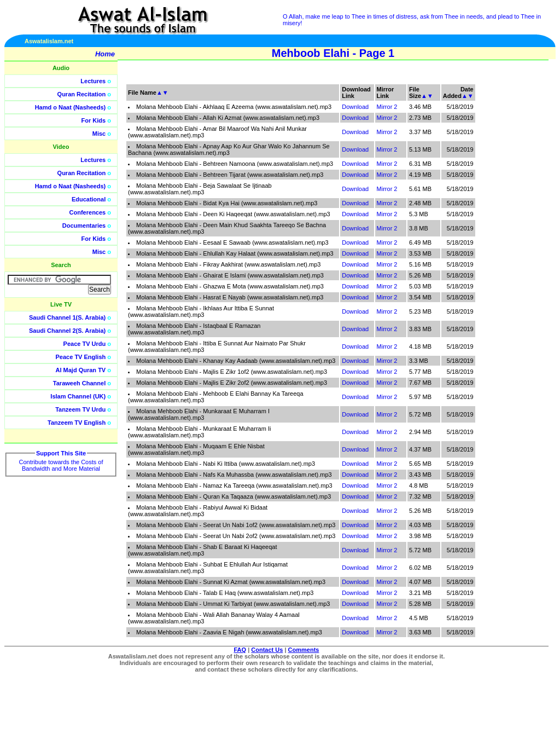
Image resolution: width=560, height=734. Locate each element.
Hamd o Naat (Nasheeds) (71, 107)
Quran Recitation (82, 94)
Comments (304, 650)
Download (355, 107)
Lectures (93, 81)
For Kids (94, 120)
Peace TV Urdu (85, 344)
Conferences (88, 212)
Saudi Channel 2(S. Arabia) (67, 331)
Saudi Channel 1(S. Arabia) (67, 317)
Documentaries (84, 226)
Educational (89, 199)
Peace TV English (81, 357)
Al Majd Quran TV (81, 370)
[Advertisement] (508, 246)
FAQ (240, 650)
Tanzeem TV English (77, 423)
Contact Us (267, 650)
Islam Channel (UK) (78, 396)
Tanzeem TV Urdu (80, 409)
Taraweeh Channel (79, 383)
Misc (99, 134)
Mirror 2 (387, 107)
